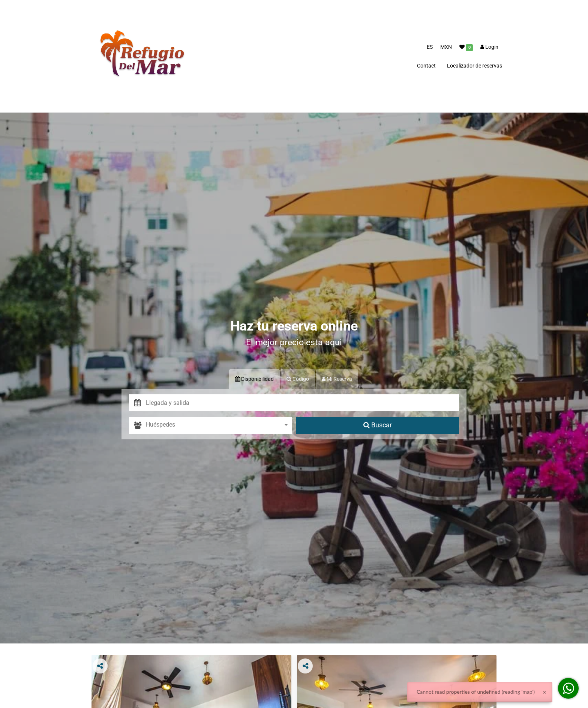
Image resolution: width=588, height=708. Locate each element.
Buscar (378, 425)
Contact (426, 66)
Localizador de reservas (475, 66)
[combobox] (219, 425)
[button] (302, 403)
